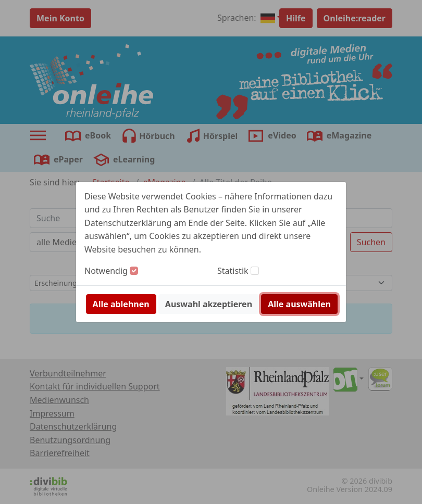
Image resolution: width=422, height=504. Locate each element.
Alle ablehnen (121, 304)
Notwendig (106, 271)
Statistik (233, 271)
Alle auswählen (299, 304)
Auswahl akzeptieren (209, 304)
